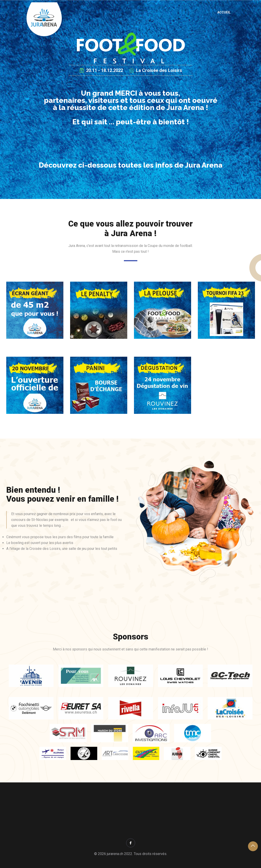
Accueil (224, 12)
